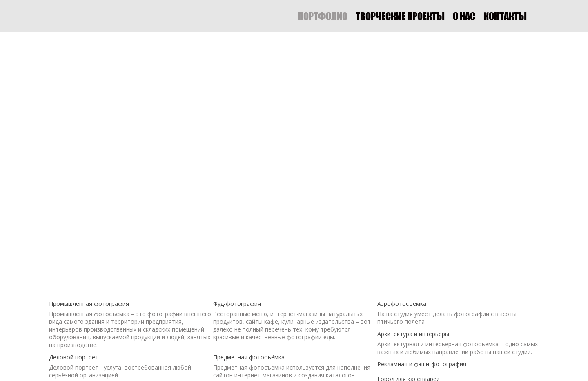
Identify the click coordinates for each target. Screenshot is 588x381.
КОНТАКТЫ (505, 16)
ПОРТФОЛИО (323, 16)
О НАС (464, 16)
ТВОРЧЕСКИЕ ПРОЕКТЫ (400, 16)
